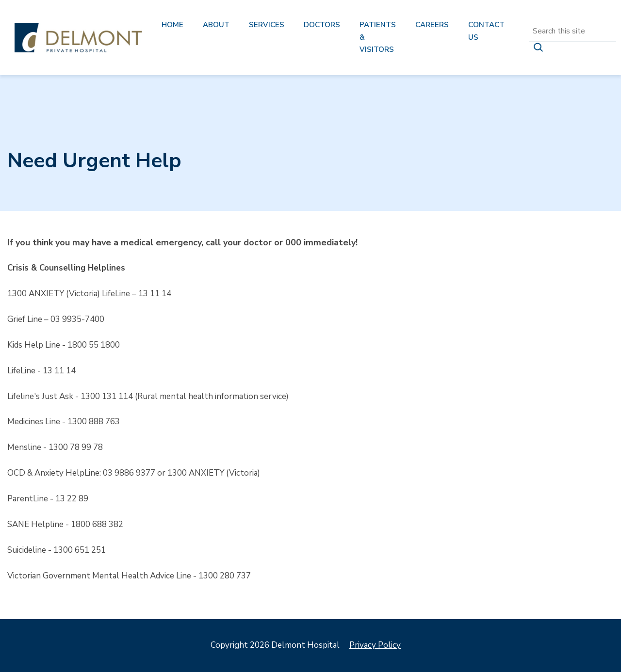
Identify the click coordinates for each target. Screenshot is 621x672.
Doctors (322, 25)
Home (172, 25)
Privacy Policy (375, 645)
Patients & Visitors (378, 37)
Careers (432, 25)
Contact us (486, 31)
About (216, 25)
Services (267, 25)
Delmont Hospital (78, 38)
